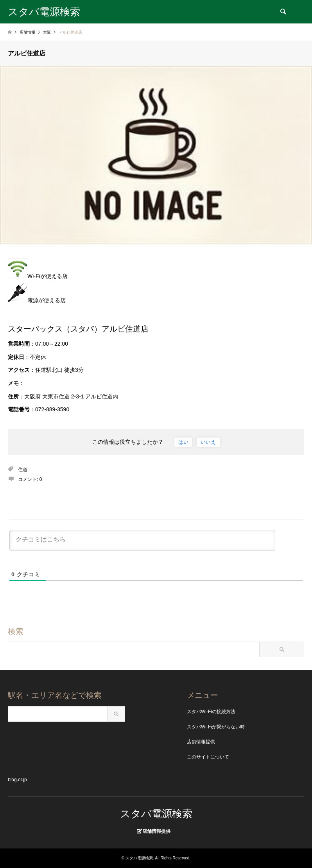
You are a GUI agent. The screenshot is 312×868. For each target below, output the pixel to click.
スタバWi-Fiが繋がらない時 (216, 727)
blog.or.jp (17, 780)
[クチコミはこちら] (142, 540)
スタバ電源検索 (156, 814)
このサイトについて (208, 757)
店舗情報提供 (201, 742)
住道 (23, 470)
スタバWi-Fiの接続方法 (211, 712)
